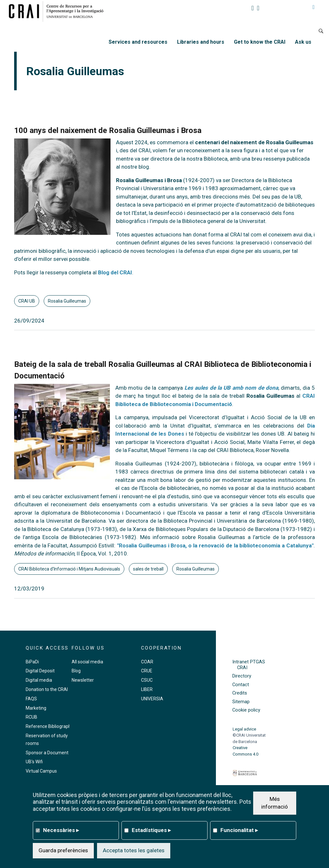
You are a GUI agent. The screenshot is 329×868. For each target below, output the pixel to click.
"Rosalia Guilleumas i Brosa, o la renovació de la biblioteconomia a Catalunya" (215, 545)
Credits (240, 693)
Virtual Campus (41, 771)
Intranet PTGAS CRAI (249, 665)
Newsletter (83, 680)
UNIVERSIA (152, 699)
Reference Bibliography (49, 726)
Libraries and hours (201, 42)
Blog (76, 671)
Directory (242, 676)
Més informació (275, 803)
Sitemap (241, 702)
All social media (87, 662)
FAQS (31, 699)
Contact (241, 685)
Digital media (39, 680)
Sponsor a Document (47, 753)
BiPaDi (32, 662)
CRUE (147, 671)
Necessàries (61, 830)
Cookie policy (246, 710)
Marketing (36, 708)
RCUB (31, 717)
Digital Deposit (40, 671)
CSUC (147, 680)
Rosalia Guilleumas (67, 301)
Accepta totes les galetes (134, 850)
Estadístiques (151, 830)
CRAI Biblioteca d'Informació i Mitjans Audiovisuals (69, 569)
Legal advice (244, 729)
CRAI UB (27, 301)
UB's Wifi (34, 762)
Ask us (303, 42)
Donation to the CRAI (47, 689)
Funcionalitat (239, 830)
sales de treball (148, 569)
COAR (147, 662)
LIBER (147, 689)
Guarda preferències (63, 850)
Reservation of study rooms (47, 740)
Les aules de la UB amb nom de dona (231, 388)
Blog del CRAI (115, 272)
